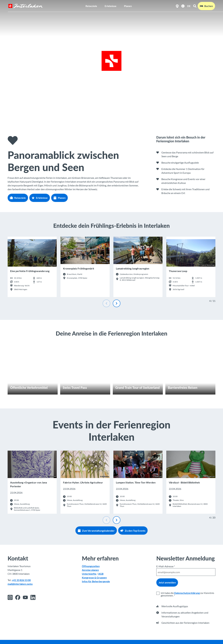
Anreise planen (90, 570)
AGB (101, 574)
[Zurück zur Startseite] (25, 6)
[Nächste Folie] (117, 303)
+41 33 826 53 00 (21, 580)
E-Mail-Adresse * (166, 566)
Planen (128, 6)
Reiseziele (91, 6)
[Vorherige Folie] (106, 303)
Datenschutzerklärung (187, 593)
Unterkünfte (89, 574)
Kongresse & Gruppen (94, 578)
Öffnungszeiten (91, 566)
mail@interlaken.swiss (20, 584)
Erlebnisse (111, 6)
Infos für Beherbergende (96, 581)
